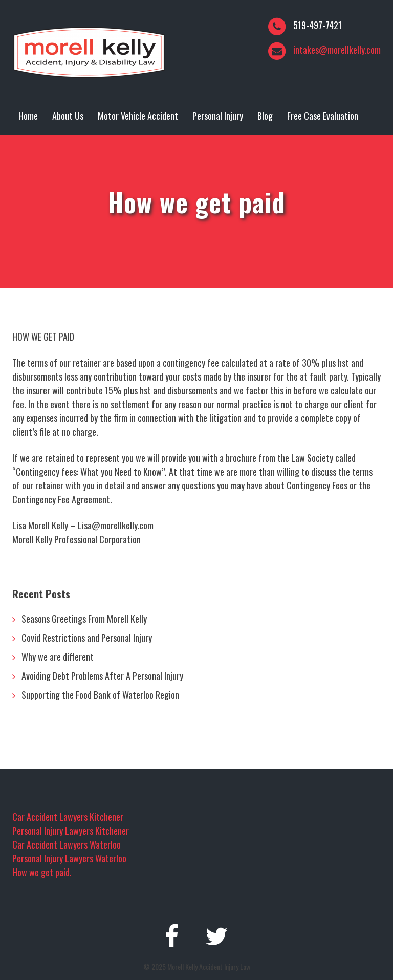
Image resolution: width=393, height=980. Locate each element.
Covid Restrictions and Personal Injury (87, 638)
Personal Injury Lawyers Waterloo (69, 858)
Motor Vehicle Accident (138, 116)
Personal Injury (218, 116)
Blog (265, 116)
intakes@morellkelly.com (337, 50)
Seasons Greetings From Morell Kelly (84, 619)
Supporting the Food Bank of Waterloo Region (100, 695)
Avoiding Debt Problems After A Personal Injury (102, 676)
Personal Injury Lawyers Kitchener (71, 831)
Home (28, 116)
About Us (68, 116)
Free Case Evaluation (323, 116)
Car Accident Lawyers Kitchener (68, 817)
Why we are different (58, 657)
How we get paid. (42, 872)
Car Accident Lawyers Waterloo (67, 844)
